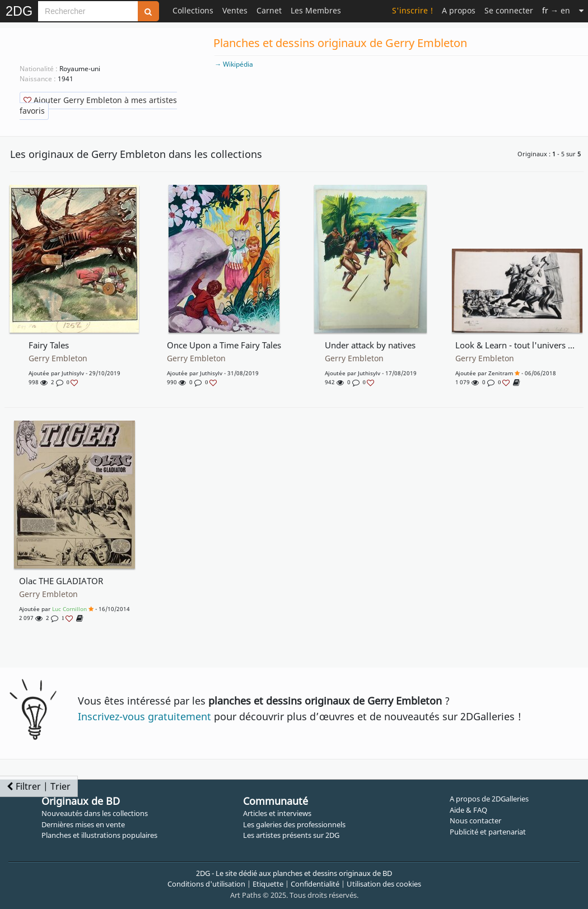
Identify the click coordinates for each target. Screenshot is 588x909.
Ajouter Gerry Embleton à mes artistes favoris (98, 105)
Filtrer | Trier (39, 786)
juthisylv (73, 373)
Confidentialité (315, 884)
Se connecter (509, 10)
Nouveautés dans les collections (95, 813)
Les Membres (316, 10)
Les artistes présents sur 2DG (291, 835)
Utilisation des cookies (384, 884)
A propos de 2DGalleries (489, 799)
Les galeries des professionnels (294, 824)
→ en (556, 10)
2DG (19, 11)
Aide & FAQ (468, 810)
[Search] (88, 11)
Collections (193, 10)
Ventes (235, 10)
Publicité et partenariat (488, 832)
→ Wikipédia (234, 64)
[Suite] (581, 10)
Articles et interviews (277, 813)
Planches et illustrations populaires (99, 835)
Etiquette (268, 884)
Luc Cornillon (69, 609)
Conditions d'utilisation (206, 884)
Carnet (269, 10)
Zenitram (501, 373)
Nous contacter (475, 821)
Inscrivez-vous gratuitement (144, 716)
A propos (459, 10)
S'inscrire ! (412, 10)
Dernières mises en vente (83, 824)
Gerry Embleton (58, 358)
